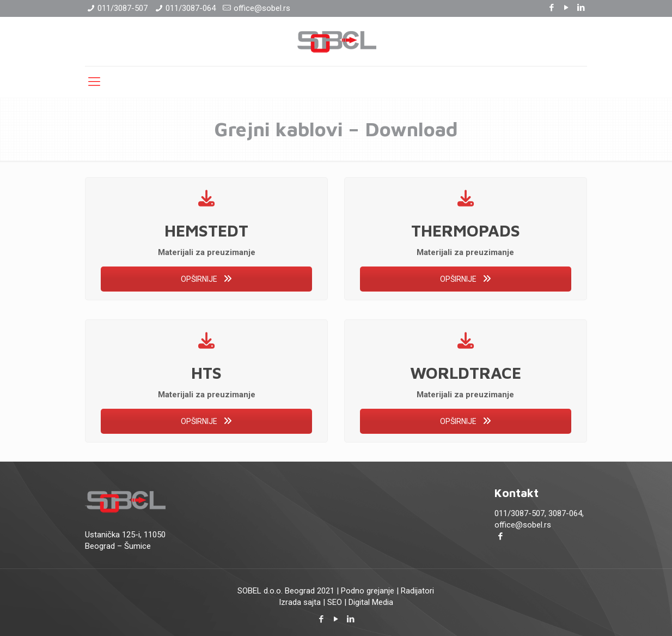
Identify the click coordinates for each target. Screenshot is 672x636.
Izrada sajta (300, 602)
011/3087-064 (191, 8)
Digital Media (371, 602)
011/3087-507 (123, 8)
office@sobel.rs (262, 8)
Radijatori (417, 591)
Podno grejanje (368, 591)
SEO (335, 602)
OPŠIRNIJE (206, 279)
